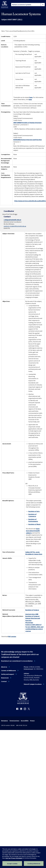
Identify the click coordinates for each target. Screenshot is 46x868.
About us (4, 667)
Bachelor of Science (32, 610)
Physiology (29, 623)
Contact (4, 681)
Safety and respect (8, 674)
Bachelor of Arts (34, 511)
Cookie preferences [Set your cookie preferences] (34, 864)
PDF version (12, 636)
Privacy (32, 721)
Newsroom (5, 678)
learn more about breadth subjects (33, 531)
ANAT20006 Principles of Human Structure (27, 123)
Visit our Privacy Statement (14, 858)
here (31, 97)
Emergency (5, 721)
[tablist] (28, 5)
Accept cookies (12, 864)
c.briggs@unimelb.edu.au (12, 220)
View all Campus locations (33, 684)
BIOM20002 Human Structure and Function (28, 140)
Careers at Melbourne (9, 670)
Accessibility (25, 721)
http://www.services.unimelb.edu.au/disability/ (30, 201)
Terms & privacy (14, 721)
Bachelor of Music (34, 524)
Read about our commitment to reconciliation (17, 661)
